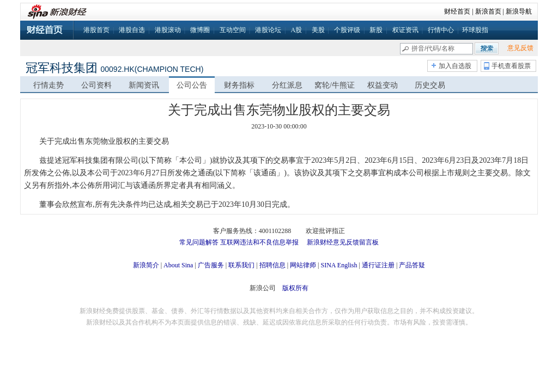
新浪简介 (146, 265)
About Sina (178, 265)
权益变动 (383, 85)
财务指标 (239, 85)
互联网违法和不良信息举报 (259, 242)
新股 (376, 30)
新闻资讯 (144, 85)
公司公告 (192, 85)
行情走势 (48, 85)
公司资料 (96, 85)
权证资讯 (405, 30)
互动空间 (233, 30)
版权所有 (295, 288)
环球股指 (475, 30)
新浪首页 (488, 11)
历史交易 (430, 85)
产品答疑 (412, 265)
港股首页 (96, 30)
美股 (318, 30)
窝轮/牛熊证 (335, 85)
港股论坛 (268, 30)
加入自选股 (455, 66)
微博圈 (200, 30)
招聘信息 (272, 265)
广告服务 (211, 265)
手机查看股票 (511, 66)
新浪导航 (519, 11)
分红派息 (287, 85)
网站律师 (303, 265)
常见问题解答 (199, 242)
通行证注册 (378, 265)
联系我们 (241, 265)
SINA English (339, 265)
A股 (296, 30)
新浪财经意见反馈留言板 (343, 242)
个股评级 (347, 30)
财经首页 (457, 11)
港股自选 (132, 30)
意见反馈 (520, 48)
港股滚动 (168, 30)
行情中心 (441, 30)
